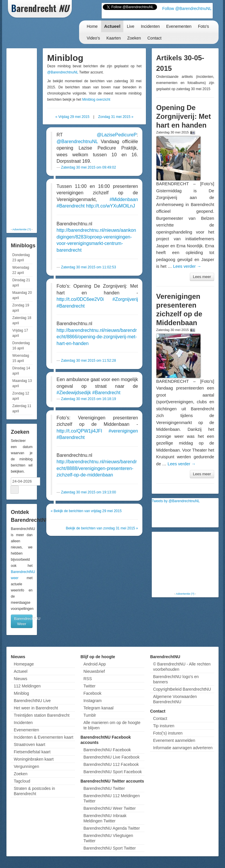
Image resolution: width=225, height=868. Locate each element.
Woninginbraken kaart (34, 759)
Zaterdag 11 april (22, 409)
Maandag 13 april (22, 383)
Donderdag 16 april (21, 346)
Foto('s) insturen (168, 733)
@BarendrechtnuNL (63, 72)
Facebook (92, 693)
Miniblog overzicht (96, 100)
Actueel (112, 26)
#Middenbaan (124, 199)
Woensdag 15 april (21, 358)
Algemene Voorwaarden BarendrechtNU (175, 699)
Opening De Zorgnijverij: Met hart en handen (184, 116)
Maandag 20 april (22, 295)
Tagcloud (22, 781)
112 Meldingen (27, 686)
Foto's (204, 26)
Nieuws (21, 679)
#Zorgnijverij (125, 299)
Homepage (24, 664)
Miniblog (21, 693)
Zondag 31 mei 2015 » (116, 117)
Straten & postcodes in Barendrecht (34, 791)
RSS (88, 679)
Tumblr (90, 715)
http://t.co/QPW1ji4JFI (79, 431)
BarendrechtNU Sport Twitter (110, 848)
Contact (154, 38)
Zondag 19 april (21, 308)
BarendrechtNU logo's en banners (176, 679)
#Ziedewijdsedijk (74, 393)
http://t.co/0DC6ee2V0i (80, 299)
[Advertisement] (31, 138)
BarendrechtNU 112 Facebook (111, 764)
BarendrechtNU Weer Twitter (110, 808)
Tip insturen (164, 726)
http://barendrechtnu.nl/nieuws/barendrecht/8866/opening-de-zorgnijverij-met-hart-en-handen (97, 337)
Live (131, 26)
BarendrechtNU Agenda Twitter (112, 828)
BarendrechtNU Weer (23, 621)
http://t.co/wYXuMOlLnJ (111, 206)
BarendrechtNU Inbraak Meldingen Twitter (105, 818)
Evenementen (179, 26)
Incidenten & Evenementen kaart (44, 737)
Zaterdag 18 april (22, 320)
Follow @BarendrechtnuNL (187, 8)
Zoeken (134, 38)
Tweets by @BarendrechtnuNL (176, 501)
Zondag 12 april (21, 396)
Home (92, 26)
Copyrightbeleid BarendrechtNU (182, 689)
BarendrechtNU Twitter (104, 788)
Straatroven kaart (29, 745)
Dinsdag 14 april (21, 371)
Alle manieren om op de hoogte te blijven (112, 725)
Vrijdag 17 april (20, 333)
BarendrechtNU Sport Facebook (113, 772)
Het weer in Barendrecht (36, 708)
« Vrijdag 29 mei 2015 (72, 117)
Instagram (93, 701)
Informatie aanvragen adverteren (183, 748)
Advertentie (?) (22, 229)
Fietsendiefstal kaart (32, 752)
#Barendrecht (71, 206)
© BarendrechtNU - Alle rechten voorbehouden (182, 667)
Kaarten (114, 38)
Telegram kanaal (99, 708)
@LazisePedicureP (117, 135)
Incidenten (150, 26)
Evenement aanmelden (174, 740)
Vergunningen (26, 766)
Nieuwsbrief (94, 671)
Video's (93, 38)
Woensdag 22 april (21, 270)
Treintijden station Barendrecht (42, 715)
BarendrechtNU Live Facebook (111, 757)
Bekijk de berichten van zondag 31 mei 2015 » (102, 528)
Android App (95, 664)
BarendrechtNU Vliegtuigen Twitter (108, 838)
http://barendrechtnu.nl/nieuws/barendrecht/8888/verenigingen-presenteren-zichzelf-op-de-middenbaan (97, 468)
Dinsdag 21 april (21, 283)
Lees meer (202, 277)
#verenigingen (123, 431)
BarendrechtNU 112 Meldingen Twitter (112, 798)
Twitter (90, 686)
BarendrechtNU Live (32, 701)
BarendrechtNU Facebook (107, 750)
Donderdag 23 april (21, 258)
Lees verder (187, 266)
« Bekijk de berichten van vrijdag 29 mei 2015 (86, 511)
